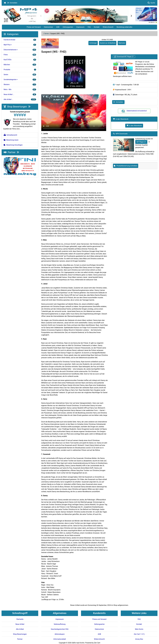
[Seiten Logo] (20, 15)
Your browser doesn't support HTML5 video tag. (74, 113)
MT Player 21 (141, 142)
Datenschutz (48, 27)
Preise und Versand (34, 27)
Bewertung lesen (11, 140)
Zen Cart (97, 643)
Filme (20, 55)
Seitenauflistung (60, 624)
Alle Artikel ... (20, 99)
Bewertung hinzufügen (13, 145)
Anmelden (12, 3)
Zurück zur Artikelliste (108, 43)
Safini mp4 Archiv (78, 643)
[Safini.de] (20, 166)
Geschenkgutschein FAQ (60, 629)
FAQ (89, 27)
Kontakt (97, 27)
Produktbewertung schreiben (126, 166)
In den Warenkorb (134, 126)
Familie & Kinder (20, 40)
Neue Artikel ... (20, 94)
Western (20, 84)
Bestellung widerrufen (124, 27)
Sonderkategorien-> (20, 79)
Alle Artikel (20, 629)
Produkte (20, 70)
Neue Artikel (20, 624)
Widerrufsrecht (108, 27)
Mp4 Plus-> (20, 45)
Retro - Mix (20, 89)
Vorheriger (93, 43)
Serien (47, 34)
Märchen (121, 19)
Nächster (122, 43)
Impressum (80, 27)
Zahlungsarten (68, 27)
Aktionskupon (60, 634)
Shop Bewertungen (17, 107)
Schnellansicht (10, 135)
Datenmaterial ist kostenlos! (134, 111)
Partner (11, 152)
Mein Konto (139, 629)
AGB (58, 27)
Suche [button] (151, 3)
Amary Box (139, 639)
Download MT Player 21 (124, 57)
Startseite (20, 619)
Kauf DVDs (20, 60)
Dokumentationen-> (20, 50)
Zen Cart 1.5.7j (139, 634)
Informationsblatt (60, 639)
